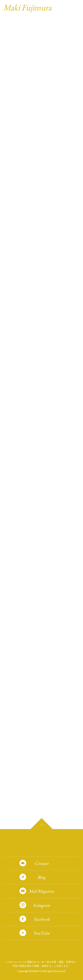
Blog (42, 877)
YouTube (41, 933)
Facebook (42, 919)
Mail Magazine (41, 891)
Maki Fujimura (27, 7)
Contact (41, 863)
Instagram (42, 905)
